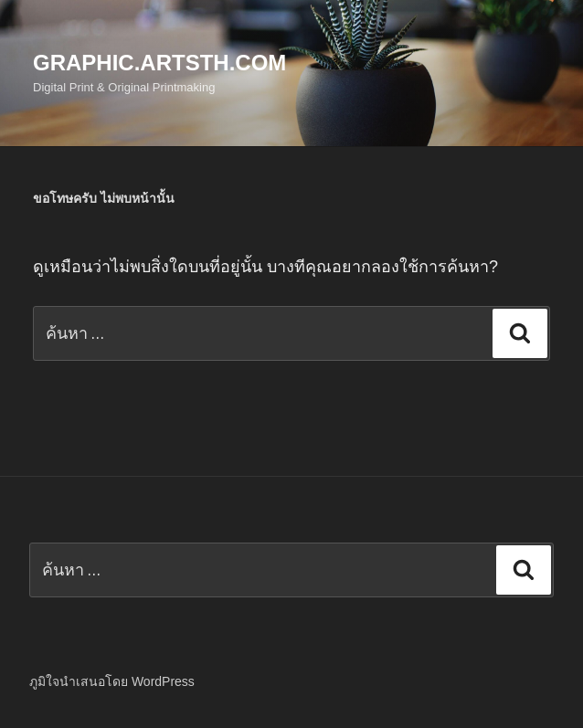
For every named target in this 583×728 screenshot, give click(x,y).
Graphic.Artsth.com (159, 63)
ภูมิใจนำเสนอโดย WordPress (112, 681)
